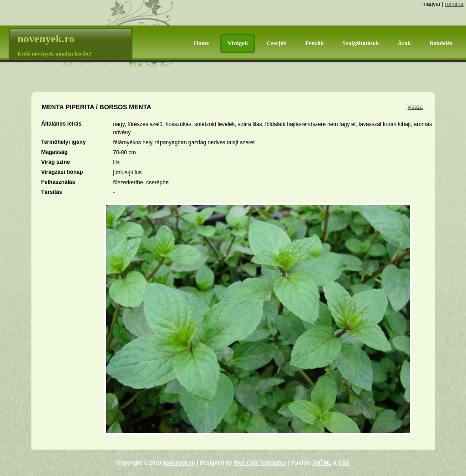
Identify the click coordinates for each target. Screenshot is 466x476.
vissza (415, 107)
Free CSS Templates (260, 463)
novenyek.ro (179, 463)
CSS (344, 463)
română (454, 4)
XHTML (322, 463)
